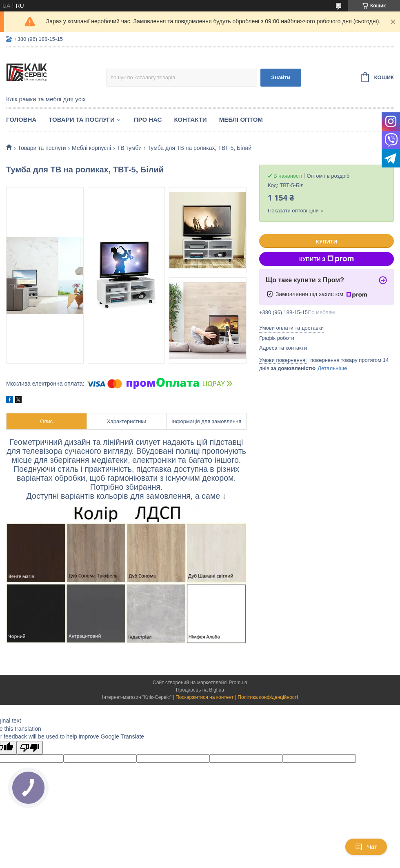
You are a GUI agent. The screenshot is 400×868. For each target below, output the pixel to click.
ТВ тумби (130, 148)
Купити (327, 242)
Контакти (190, 119)
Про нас (148, 119)
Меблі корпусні (91, 148)
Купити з (327, 259)
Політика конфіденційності (268, 697)
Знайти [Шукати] (281, 77)
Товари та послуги (82, 119)
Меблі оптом (241, 119)
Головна (21, 119)
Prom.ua (238, 683)
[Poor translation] (30, 748)
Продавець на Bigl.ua (200, 690)
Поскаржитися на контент (204, 697)
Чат (366, 847)
